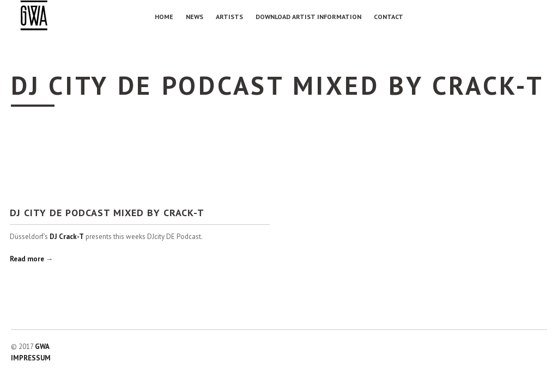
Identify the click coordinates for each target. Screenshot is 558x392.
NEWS (195, 17)
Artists (229, 17)
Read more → (31, 259)
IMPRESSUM (31, 358)
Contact (389, 17)
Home (164, 17)
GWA (42, 347)
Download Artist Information (308, 17)
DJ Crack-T (67, 237)
